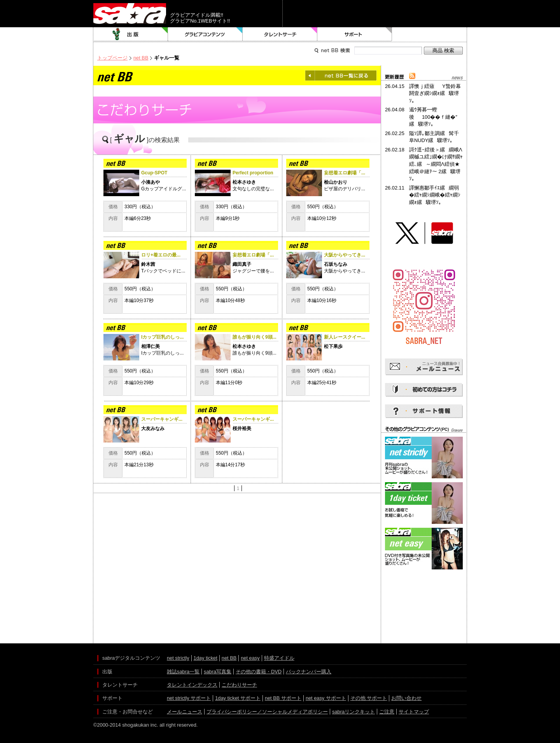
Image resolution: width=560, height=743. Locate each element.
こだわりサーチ (239, 685)
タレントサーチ (280, 34)
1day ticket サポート (238, 698)
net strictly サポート (189, 698)
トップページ (112, 58)
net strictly (178, 658)
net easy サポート (326, 698)
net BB (141, 58)
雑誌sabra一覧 (183, 672)
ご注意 (387, 712)
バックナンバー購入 (309, 672)
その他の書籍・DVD (259, 672)
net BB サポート (283, 698)
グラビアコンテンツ (205, 34)
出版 (131, 34)
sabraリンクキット (353, 712)
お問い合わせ (406, 698)
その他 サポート (369, 698)
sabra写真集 (218, 672)
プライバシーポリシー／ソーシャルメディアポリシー (267, 712)
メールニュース (185, 712)
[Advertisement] (424, 606)
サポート (355, 34)
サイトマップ (414, 712)
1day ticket (206, 658)
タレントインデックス (192, 685)
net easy (250, 658)
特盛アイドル (279, 658)
